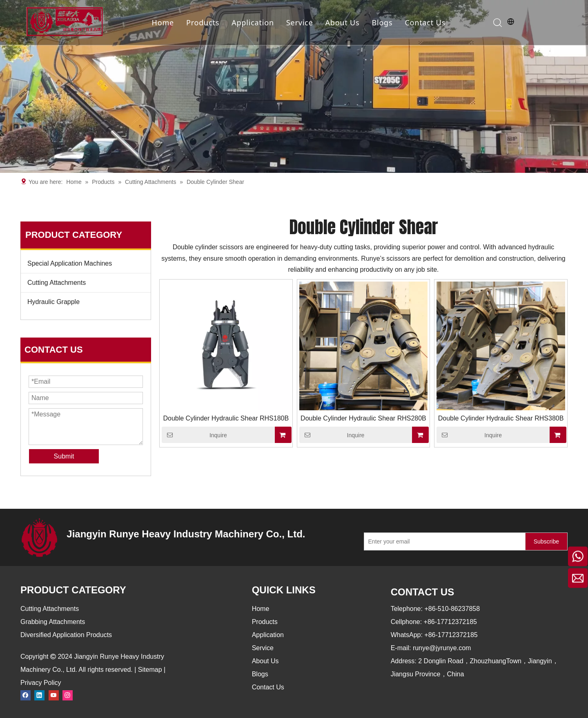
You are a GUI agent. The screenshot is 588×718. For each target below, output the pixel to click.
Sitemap (150, 670)
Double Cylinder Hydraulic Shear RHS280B (363, 418)
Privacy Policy (41, 683)
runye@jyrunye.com (442, 648)
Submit (64, 456)
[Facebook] (26, 695)
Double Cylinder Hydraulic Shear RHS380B (501, 418)
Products (203, 22)
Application (253, 22)
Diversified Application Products (66, 635)
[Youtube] (54, 695)
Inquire (194, 435)
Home (163, 22)
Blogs (382, 22)
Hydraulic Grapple (53, 302)
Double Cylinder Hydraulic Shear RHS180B (226, 418)
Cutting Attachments (57, 283)
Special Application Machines (70, 263)
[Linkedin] (39, 695)
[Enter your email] (443, 541)
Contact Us (425, 22)
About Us (342, 22)
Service (300, 22)
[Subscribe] (546, 541)
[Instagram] (68, 695)
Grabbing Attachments (53, 622)
